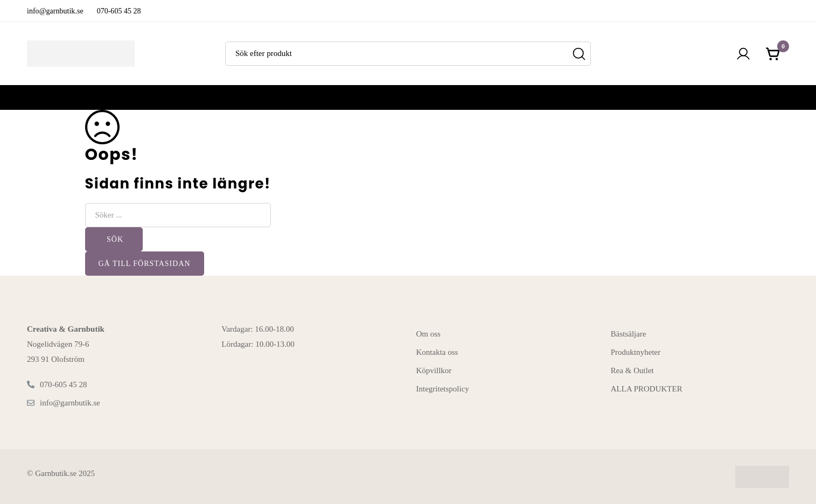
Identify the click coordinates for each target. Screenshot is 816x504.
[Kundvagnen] (773, 54)
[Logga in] (743, 54)
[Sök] (579, 54)
